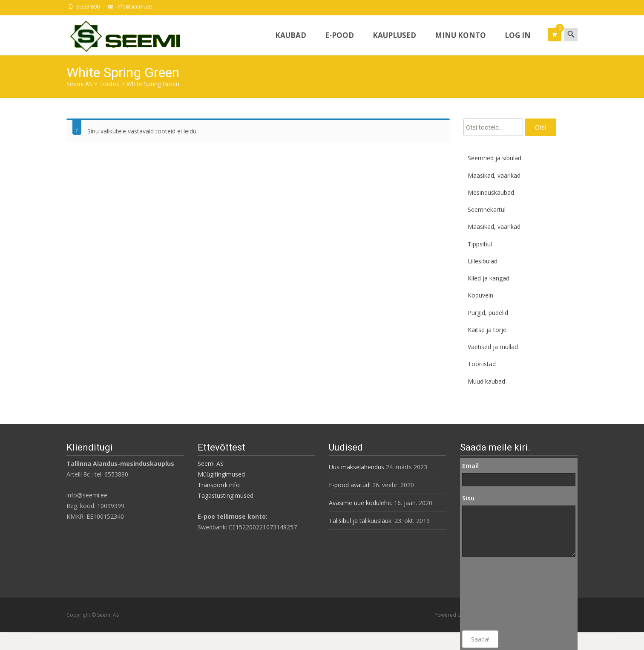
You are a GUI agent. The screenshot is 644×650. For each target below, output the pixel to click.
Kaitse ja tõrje (487, 330)
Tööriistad (482, 364)
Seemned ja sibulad (494, 158)
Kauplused (394, 43)
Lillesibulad (483, 261)
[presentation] (497, 594)
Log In (518, 43)
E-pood (339, 43)
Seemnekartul (487, 209)
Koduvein (480, 295)
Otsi (540, 127)
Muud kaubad (486, 381)
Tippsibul (480, 244)
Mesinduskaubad (491, 192)
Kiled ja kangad (489, 278)
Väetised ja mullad (493, 347)
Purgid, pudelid (488, 313)
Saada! (480, 639)
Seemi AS (211, 464)
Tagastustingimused (226, 495)
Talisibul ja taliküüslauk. (361, 521)
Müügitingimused (221, 474)
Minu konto (460, 43)
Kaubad (291, 43)
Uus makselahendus (356, 467)
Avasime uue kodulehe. (361, 503)
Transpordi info (219, 485)
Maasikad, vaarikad (494, 175)
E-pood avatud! (350, 485)
